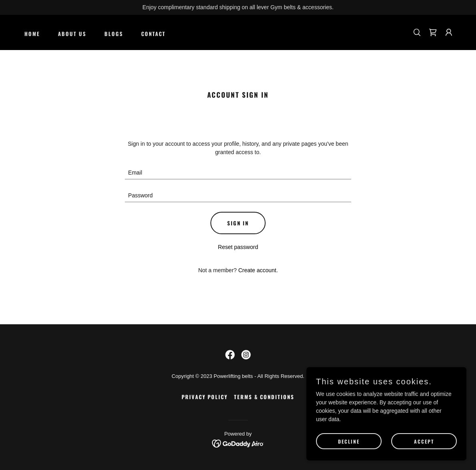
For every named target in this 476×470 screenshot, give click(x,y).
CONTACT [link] (153, 34)
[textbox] (238, 173)
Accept (424, 441)
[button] (449, 32)
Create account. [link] (258, 270)
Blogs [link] (114, 34)
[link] (433, 32)
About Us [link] (72, 34)
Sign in (238, 223)
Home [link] (32, 34)
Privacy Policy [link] (205, 397)
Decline (349, 441)
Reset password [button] (238, 247)
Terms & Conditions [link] (264, 397)
